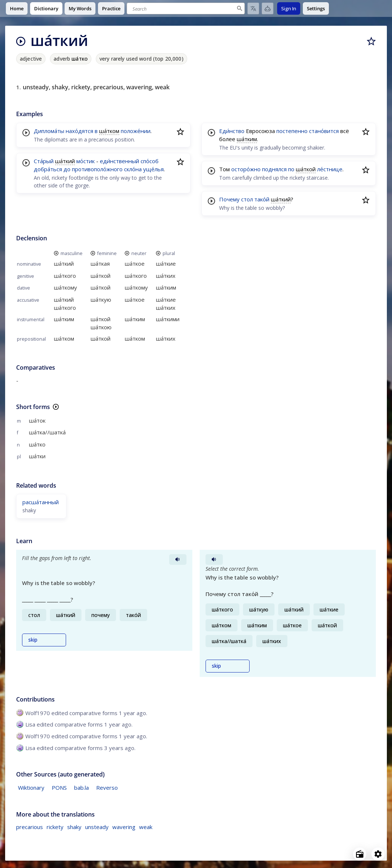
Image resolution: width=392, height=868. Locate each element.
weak (146, 827)
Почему (229, 199)
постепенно (292, 131)
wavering (124, 827)
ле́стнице (330, 169)
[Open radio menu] (360, 854)
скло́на (133, 169)
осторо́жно (246, 169)
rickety (55, 827)
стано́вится (324, 131)
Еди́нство (232, 131)
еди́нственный (119, 161)
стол (247, 199)
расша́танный (41, 502)
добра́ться (48, 169)
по (291, 169)
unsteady (97, 827)
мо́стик (86, 161)
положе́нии (136, 131)
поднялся (274, 169)
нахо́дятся (79, 131)
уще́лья (153, 169)
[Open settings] (378, 854)
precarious (30, 827)
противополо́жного (97, 169)
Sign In (289, 8)
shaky (74, 827)
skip (33, 640)
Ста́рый (44, 161)
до (67, 169)
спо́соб (150, 161)
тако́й (262, 199)
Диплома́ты (49, 131)
